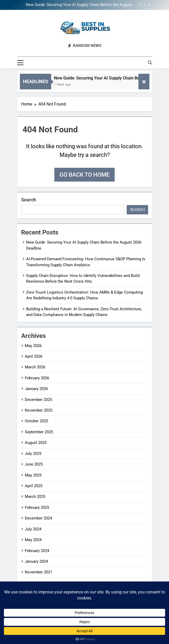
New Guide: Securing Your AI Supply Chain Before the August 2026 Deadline (79, 5)
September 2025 (39, 432)
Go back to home (84, 175)
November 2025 (39, 410)
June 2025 (34, 464)
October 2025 (36, 421)
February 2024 (37, 551)
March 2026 (35, 367)
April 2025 (34, 486)
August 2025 (36, 443)
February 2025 (37, 507)
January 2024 (36, 561)
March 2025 (35, 497)
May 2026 (33, 346)
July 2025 (33, 454)
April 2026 (34, 356)
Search (29, 200)
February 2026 (37, 378)
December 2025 (38, 400)
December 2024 (38, 518)
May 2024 (33, 540)
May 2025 (33, 475)
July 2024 (33, 529)
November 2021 (39, 572)
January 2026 (36, 389)
